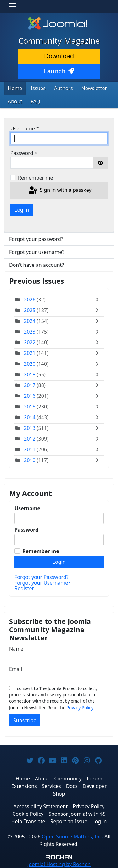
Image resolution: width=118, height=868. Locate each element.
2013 (30, 428)
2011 (30, 449)
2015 (30, 407)
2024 (30, 321)
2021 (30, 353)
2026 (30, 300)
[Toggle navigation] (13, 6)
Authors (64, 88)
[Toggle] (99, 300)
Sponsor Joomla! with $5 (77, 814)
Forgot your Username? (42, 583)
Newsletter (94, 88)
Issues (38, 88)
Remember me (36, 178)
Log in (22, 210)
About (15, 101)
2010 (30, 460)
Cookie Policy (28, 814)
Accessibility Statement (41, 806)
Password (24, 153)
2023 (30, 332)
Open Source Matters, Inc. (73, 837)
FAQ (35, 101)
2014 (30, 417)
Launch (59, 71)
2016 (30, 396)
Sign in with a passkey (59, 191)
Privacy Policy (80, 708)
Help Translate (28, 821)
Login (59, 562)
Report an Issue (69, 821)
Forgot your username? (37, 252)
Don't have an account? (37, 265)
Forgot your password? (36, 239)
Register (24, 588)
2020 (30, 364)
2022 (30, 342)
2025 (30, 310)
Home (15, 88)
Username (25, 128)
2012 (30, 439)
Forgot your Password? (42, 577)
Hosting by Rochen (59, 864)
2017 (30, 385)
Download (59, 56)
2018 (30, 374)
